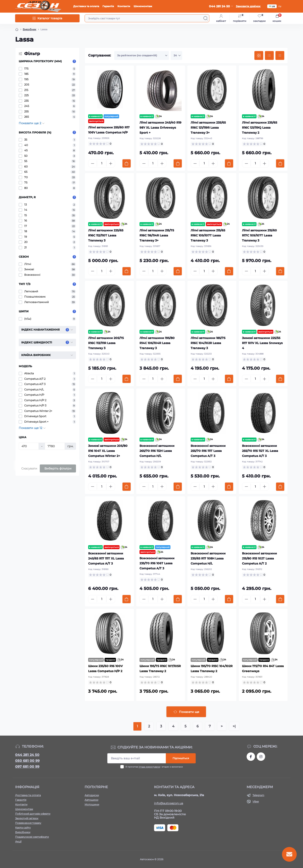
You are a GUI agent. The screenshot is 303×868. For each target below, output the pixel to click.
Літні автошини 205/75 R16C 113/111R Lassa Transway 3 (106, 343)
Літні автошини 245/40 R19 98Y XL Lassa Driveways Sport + (160, 128)
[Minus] (93, 164)
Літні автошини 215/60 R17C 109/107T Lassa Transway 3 (259, 235)
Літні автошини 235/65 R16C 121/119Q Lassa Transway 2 (260, 128)
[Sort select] (142, 55)
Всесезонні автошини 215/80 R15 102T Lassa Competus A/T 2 (259, 558)
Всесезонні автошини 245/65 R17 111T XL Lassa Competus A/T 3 (106, 558)
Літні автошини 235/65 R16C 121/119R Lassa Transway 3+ (208, 128)
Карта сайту (23, 828)
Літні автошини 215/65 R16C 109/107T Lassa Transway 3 (208, 235)
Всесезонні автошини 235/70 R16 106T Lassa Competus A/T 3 (157, 563)
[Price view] (280, 55)
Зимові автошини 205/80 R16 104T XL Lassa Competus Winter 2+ (108, 451)
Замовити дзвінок (248, 6)
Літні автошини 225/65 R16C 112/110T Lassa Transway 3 (106, 235)
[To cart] (127, 163)
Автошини (91, 800)
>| (234, 726)
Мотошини (92, 804)
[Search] (206, 18)
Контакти (124, 6)
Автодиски (92, 795)
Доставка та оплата (86, 6)
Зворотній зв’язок (27, 818)
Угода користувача (149, 767)
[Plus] (111, 164)
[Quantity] (102, 163)
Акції (18, 841)
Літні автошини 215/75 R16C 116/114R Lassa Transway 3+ (157, 235)
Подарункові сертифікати (32, 837)
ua (272, 6)
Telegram (258, 795)
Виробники (23, 832)
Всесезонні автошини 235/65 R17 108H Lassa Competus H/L (208, 558)
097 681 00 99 (27, 767)
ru (280, 6)
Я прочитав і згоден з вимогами (154, 767)
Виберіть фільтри (58, 468)
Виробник (29, 29)
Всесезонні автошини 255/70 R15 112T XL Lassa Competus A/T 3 (260, 451)
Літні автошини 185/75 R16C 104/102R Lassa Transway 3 (208, 343)
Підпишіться (181, 758)
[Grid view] (259, 55)
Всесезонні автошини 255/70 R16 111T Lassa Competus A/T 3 (208, 451)
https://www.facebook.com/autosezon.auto (251, 757)
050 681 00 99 (27, 761)
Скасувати (29, 468)
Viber (256, 801)
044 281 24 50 (27, 755)
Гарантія (108, 6)
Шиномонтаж (143, 6)
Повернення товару (28, 823)
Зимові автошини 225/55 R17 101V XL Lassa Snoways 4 (262, 343)
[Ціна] (29, 446)
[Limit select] (176, 55)
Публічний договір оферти (33, 814)
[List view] (269, 55)
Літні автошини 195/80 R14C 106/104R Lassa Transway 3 (157, 343)
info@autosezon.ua (169, 803)
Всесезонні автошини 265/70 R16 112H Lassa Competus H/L (157, 451)
